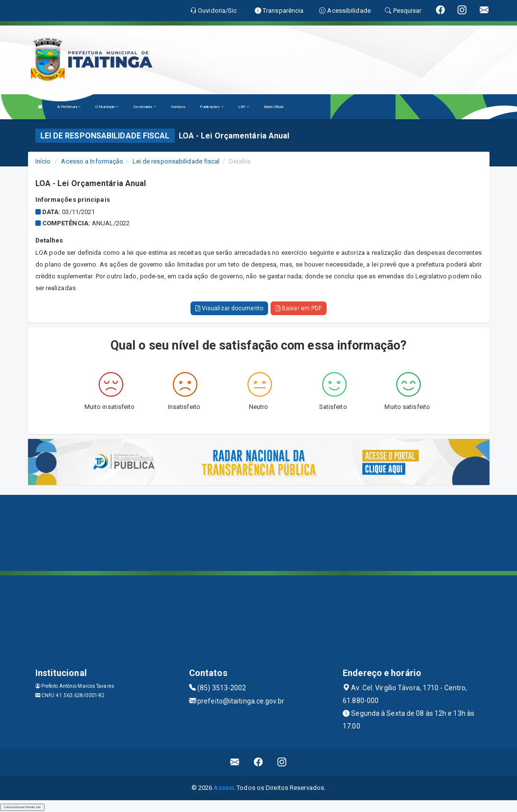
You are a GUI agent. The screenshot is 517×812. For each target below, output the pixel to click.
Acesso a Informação (92, 161)
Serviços (178, 107)
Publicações (211, 107)
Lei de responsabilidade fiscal (176, 161)
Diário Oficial (273, 107)
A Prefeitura (69, 107)
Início (43, 161)
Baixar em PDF (299, 308)
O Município (107, 107)
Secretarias (144, 107)
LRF (244, 107)
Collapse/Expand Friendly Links (22, 807)
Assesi (224, 788)
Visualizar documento (229, 308)
